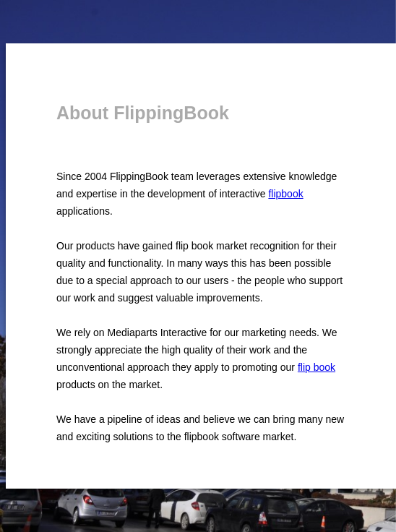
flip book (317, 367)
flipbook (285, 194)
